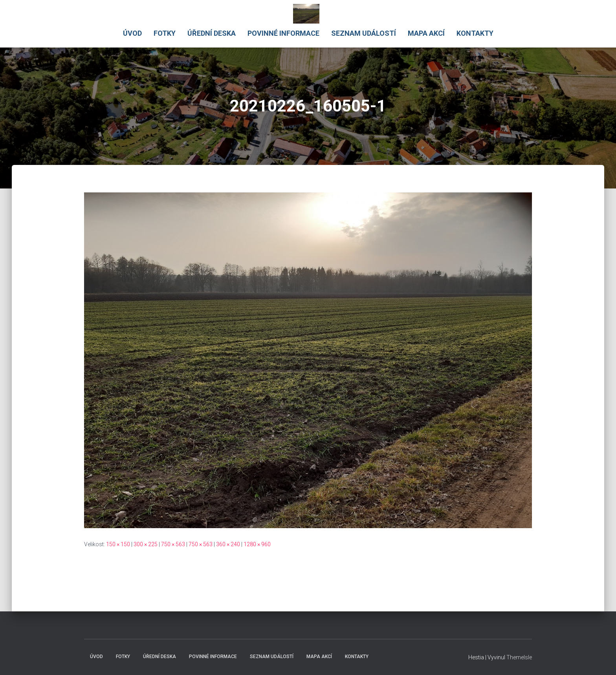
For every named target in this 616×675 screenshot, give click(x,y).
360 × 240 (228, 544)
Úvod (132, 33)
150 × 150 (118, 544)
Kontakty (475, 33)
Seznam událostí (364, 33)
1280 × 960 (257, 544)
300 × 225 (146, 544)
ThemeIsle (519, 657)
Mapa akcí (426, 33)
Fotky (165, 33)
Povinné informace (283, 33)
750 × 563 (173, 544)
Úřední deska (212, 33)
